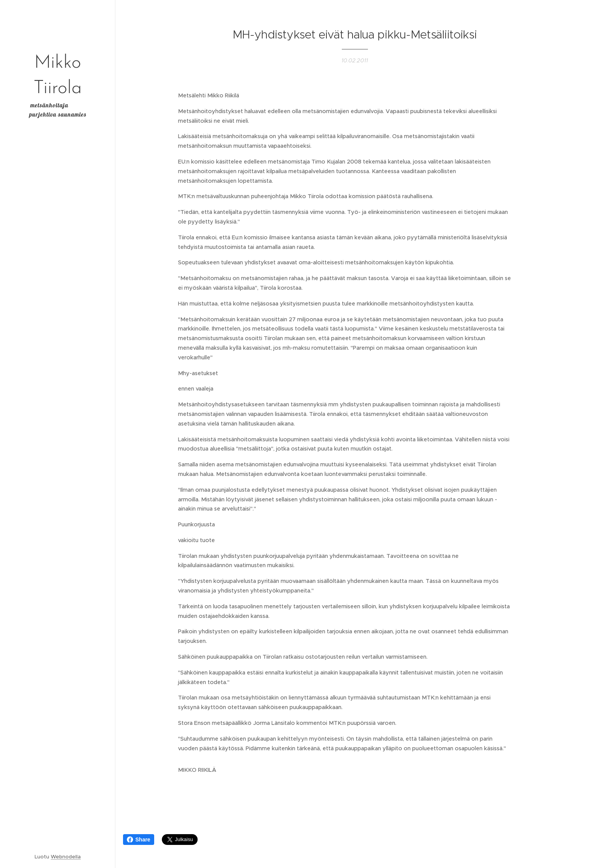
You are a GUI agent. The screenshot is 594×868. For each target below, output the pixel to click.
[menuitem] (58, 396)
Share (139, 840)
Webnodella (66, 857)
